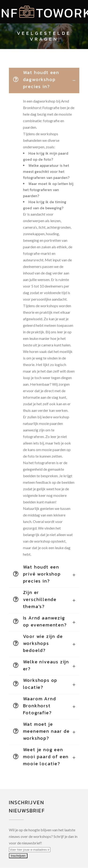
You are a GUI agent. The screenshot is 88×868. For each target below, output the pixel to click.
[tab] (44, 80)
